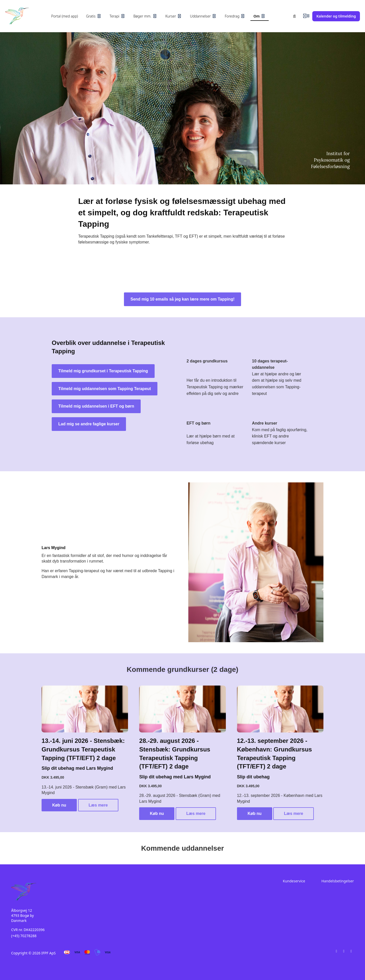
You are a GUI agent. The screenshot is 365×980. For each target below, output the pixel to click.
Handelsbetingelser (338, 881)
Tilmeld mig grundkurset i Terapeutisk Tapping (103, 371)
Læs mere (98, 805)
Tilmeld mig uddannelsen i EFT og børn (96, 406)
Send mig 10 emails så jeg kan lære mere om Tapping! (183, 299)
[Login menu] (306, 16)
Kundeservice (294, 881)
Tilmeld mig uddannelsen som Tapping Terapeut (105, 389)
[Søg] (295, 16)
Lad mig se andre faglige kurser (89, 424)
